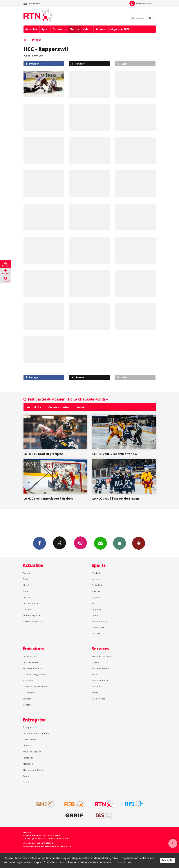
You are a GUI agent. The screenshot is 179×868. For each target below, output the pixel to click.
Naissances (28, 680)
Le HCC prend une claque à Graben (48, 498)
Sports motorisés (100, 621)
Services (101, 29)
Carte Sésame (30, 740)
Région (26, 573)
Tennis (95, 615)
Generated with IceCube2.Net (58, 846)
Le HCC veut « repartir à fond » (115, 454)
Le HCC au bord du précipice (43, 454)
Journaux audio (30, 603)
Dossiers (27, 609)
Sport (45, 29)
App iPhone (120, 543)
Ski (93, 603)
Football (96, 573)
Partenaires (29, 758)
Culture (27, 597)
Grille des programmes (34, 674)
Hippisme (96, 609)
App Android (139, 543)
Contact (27, 776)
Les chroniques (30, 662)
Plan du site (63, 838)
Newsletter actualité (33, 621)
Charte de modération (34, 770)
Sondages (28, 699)
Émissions (59, 29)
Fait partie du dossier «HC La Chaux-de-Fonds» (66, 399)
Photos (74, 29)
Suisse (26, 579)
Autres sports (98, 627)
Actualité (31, 29)
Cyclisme (96, 597)
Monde (26, 585)
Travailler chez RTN (32, 752)
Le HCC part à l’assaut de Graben (116, 498)
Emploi (95, 693)
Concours (28, 705)
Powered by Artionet (33, 846)
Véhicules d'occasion (102, 656)
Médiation (28, 764)
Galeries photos (59, 407)
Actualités (34, 407)
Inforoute (96, 687)
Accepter (168, 860)
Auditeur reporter (32, 615)
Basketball (97, 585)
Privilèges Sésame (101, 668)
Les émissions (30, 656)
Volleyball (96, 591)
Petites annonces (100, 680)
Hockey (95, 579)
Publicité (27, 746)
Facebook (39, 543)
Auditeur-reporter (141, 3)
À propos (27, 727)
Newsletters (100, 543)
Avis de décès (98, 699)
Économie (28, 591)
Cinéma (96, 662)
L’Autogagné (29, 693)
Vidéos (87, 29)
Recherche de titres (33, 668)
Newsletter (28, 782)
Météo (95, 674)
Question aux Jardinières (35, 687)
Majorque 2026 (120, 29)
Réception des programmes (37, 733)
